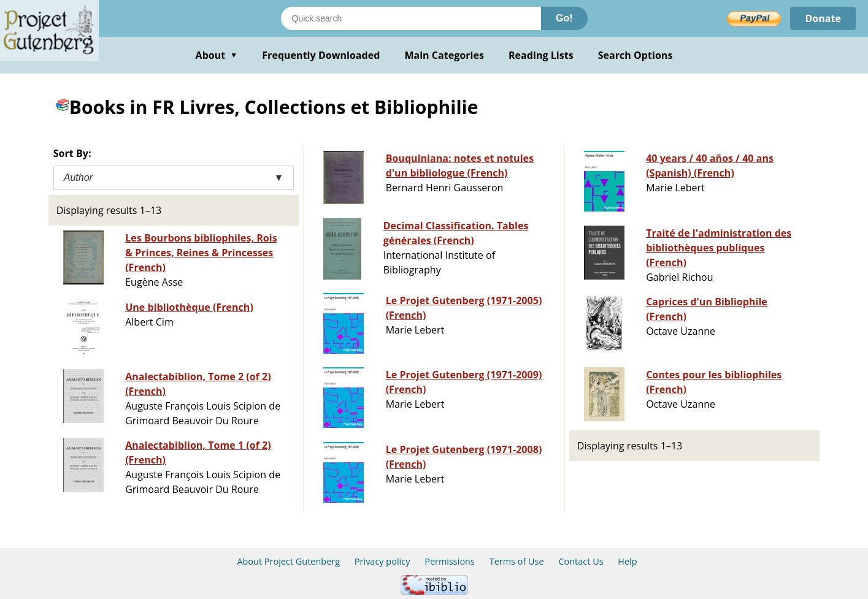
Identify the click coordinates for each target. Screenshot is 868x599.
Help (627, 561)
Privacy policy (382, 561)
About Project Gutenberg (288, 561)
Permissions (450, 561)
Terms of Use (517, 561)
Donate (823, 18)
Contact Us (581, 561)
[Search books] (411, 18)
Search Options (636, 55)
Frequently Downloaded (321, 55)
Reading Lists (541, 55)
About (217, 55)
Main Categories (444, 55)
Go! (564, 18)
